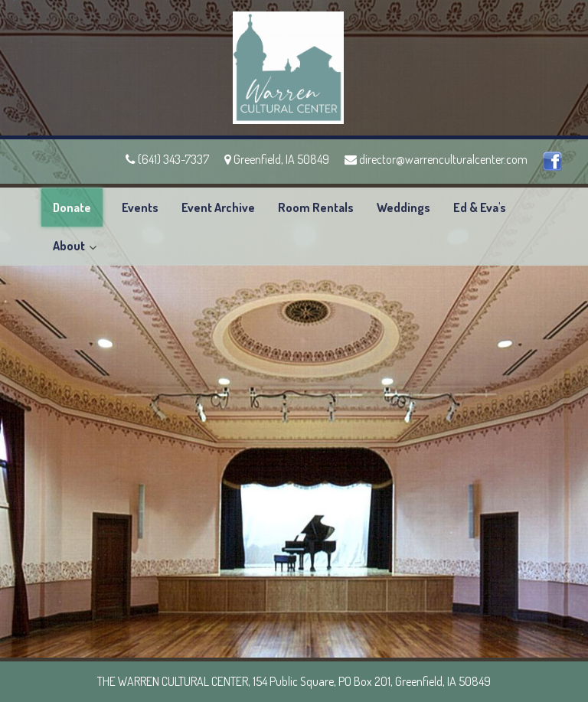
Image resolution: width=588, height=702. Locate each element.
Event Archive (218, 207)
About (69, 246)
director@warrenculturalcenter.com (436, 159)
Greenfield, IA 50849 (277, 159)
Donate (72, 207)
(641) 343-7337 (167, 159)
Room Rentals (316, 207)
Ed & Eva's (480, 207)
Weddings (403, 207)
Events (140, 207)
